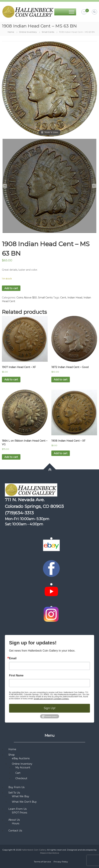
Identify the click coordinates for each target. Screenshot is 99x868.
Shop (12, 755)
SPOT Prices (19, 813)
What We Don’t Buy (24, 802)
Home (11, 32)
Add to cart (11, 288)
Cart (18, 773)
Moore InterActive (50, 853)
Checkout (21, 778)
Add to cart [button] (11, 380)
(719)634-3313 (19, 513)
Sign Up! (50, 708)
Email (13, 658)
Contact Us (15, 831)
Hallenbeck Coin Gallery (34, 850)
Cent (63, 298)
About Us (14, 820)
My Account (23, 767)
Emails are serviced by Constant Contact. (52, 699)
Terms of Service (42, 862)
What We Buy (21, 796)
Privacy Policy (61, 862)
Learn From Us (17, 809)
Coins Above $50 (27, 298)
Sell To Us (14, 793)
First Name (16, 676)
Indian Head (75, 298)
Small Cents (48, 32)
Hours (16, 823)
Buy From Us (16, 787)
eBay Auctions (21, 758)
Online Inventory (28, 32)
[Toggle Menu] (72, 12)
